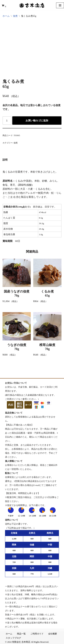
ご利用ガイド (37, 634)
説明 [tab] (5, 160)
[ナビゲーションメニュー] (60, 5)
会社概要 (53, 634)
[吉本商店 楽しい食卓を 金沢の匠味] (32, 5)
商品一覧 (21, 634)
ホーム (6, 16)
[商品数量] (7, 121)
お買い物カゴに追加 (37, 120)
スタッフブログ (13, 638)
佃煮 (15, 16)
